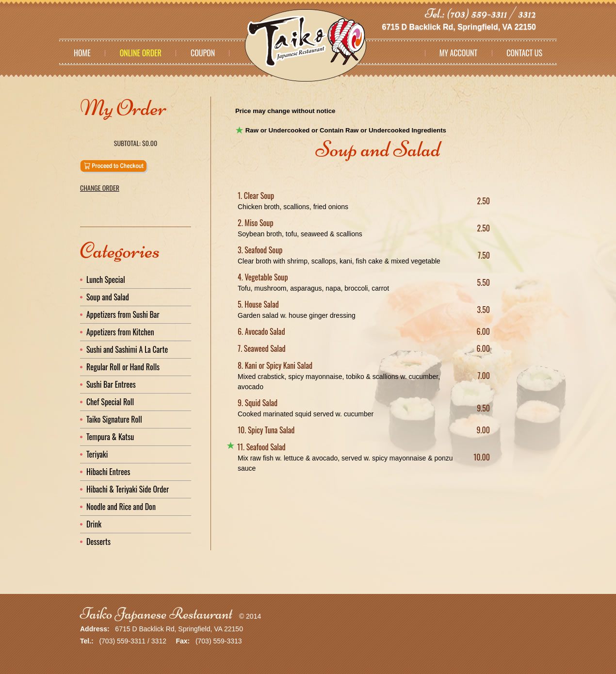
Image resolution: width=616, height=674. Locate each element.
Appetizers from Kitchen (120, 332)
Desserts (98, 542)
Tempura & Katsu (110, 437)
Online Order (141, 53)
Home (82, 53)
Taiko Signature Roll (114, 419)
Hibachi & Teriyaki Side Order (128, 489)
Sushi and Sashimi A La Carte (127, 349)
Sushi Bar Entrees (111, 384)
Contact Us (524, 53)
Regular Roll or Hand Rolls (123, 367)
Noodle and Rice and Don (121, 507)
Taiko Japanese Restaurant (156, 614)
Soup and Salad (108, 297)
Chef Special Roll (110, 402)
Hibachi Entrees (108, 472)
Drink (94, 524)
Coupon (203, 53)
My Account (459, 53)
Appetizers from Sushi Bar (123, 314)
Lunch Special (106, 279)
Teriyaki (97, 454)
